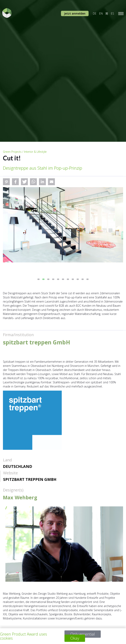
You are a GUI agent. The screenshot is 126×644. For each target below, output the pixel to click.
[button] (6, 182)
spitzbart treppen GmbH (30, 479)
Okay (75, 638)
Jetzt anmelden (75, 13)
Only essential (83, 634)
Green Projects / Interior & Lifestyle (25, 152)
